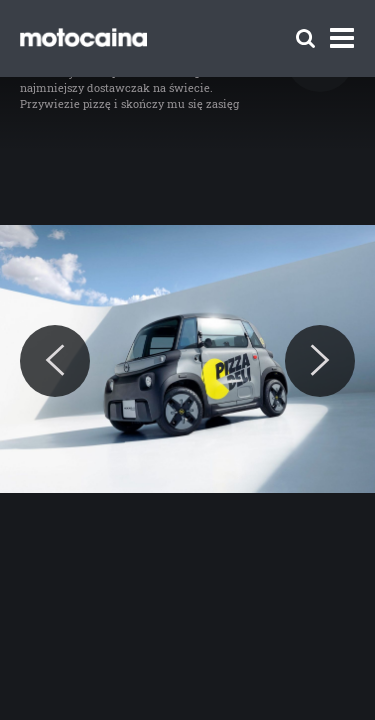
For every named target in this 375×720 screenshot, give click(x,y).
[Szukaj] (305, 38)
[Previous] (55, 361)
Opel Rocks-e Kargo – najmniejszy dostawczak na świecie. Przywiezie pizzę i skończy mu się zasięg (129, 87)
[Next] (320, 361)
